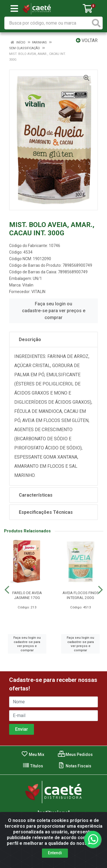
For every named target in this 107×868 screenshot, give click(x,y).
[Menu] (14, 9)
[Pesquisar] (96, 23)
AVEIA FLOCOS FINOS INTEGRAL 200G (81, 595)
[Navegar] (7, 590)
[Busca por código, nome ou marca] (48, 23)
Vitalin (28, 285)
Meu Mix (33, 754)
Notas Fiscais (75, 766)
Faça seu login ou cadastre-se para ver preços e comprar (54, 311)
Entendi (55, 855)
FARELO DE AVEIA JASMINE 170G (27, 595)
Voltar (87, 40)
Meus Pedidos (75, 754)
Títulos (33, 766)
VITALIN (38, 292)
